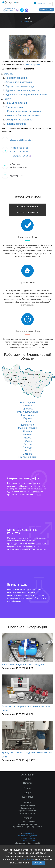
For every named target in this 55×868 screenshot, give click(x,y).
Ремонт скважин (14, 107)
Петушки (27, 441)
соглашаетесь (26, 859)
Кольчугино (27, 425)
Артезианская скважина (19, 82)
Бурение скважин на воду (20, 86)
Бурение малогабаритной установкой (26, 95)
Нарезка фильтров (16, 124)
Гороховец (28, 409)
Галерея (28, 793)
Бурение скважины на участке (22, 90)
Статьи (28, 788)
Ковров (27, 422)
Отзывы (27, 783)
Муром (28, 438)
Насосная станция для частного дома (23, 664)
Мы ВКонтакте (27, 833)
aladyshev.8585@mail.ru (21, 140)
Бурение (8, 74)
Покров (27, 444)
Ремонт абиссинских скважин (24, 115)
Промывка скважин (16, 103)
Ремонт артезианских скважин (24, 111)
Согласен (38, 863)
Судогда (27, 447)
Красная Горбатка (27, 428)
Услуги (7, 99)
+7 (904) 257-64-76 (21, 156)
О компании (27, 775)
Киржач (27, 418)
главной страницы (33, 65)
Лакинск (27, 431)
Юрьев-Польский (27, 457)
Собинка (27, 454)
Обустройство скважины (19, 120)
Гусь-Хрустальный (27, 412)
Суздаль (27, 451)
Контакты (27, 797)
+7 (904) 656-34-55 (9, 9)
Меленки (27, 434)
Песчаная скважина (16, 78)
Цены (27, 779)
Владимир (42, 4)
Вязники (27, 405)
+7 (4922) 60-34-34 (9, 11)
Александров (27, 402)
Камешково (27, 415)
